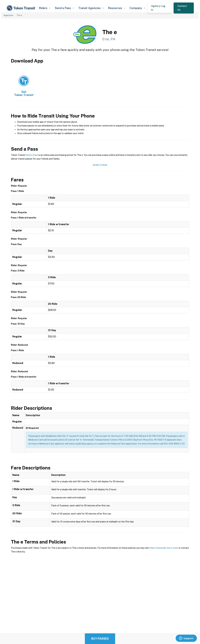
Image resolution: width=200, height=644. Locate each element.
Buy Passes (100, 639)
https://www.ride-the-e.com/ (164, 548)
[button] (45, 8)
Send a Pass (32, 155)
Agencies (8, 15)
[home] (21, 8)
